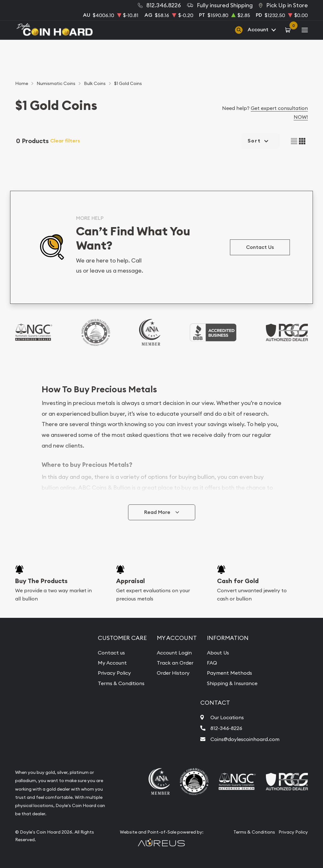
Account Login (174, 653)
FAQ (212, 663)
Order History (173, 673)
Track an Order (175, 663)
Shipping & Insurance (232, 683)
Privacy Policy (114, 673)
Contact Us (260, 247)
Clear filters (65, 141)
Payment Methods (229, 673)
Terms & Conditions (121, 683)
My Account (112, 663)
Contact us (111, 653)
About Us (218, 653)
